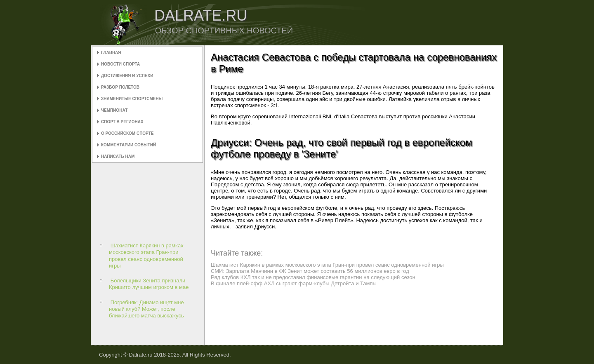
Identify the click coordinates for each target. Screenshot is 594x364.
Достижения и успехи (127, 76)
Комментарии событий (128, 145)
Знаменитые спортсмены (132, 99)
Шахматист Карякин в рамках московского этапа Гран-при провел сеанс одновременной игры (146, 256)
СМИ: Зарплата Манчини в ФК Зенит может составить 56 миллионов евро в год (310, 271)
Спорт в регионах (122, 122)
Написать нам (118, 156)
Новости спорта (120, 64)
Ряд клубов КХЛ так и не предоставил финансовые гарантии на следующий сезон (313, 277)
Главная (111, 53)
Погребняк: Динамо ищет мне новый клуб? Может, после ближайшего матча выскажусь (146, 309)
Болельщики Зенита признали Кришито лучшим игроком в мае (149, 284)
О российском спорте (127, 133)
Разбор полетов (120, 87)
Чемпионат (114, 110)
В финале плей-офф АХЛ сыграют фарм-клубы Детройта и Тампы (294, 283)
